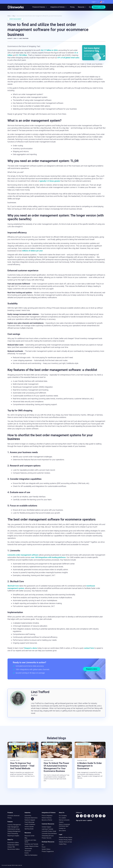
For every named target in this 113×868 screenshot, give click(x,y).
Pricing (72, 7)
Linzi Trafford (24, 38)
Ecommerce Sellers (13, 843)
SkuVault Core (13, 586)
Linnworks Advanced (13, 816)
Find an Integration (47, 816)
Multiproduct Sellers (13, 845)
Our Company (63, 816)
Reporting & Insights (13, 836)
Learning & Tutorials (47, 829)
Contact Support (46, 827)
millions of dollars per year (32, 251)
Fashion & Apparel (30, 820)
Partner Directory (47, 818)
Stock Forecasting (13, 833)
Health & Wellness (30, 824)
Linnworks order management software (23, 555)
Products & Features (40, 7)
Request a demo (99, 7)
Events (27, 853)
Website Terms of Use (65, 842)
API (43, 845)
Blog (14, 16)
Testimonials (28, 848)
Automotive (28, 816)
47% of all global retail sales (68, 58)
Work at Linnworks (64, 820)
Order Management (15, 19)
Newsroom (28, 851)
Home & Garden (29, 827)
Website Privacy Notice (66, 837)
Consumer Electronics (31, 818)
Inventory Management (18, 744)
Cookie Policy (63, 844)
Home (9, 16)
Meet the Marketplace (31, 855)
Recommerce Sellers (14, 849)
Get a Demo (62, 831)
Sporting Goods (29, 829)
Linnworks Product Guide (49, 831)
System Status (46, 849)
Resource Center (30, 836)
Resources (82, 7)
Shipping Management (14, 831)
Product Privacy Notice (65, 840)
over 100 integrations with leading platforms (48, 557)
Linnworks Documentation (49, 833)
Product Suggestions (48, 851)
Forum (44, 847)
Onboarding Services (48, 836)
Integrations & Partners (58, 7)
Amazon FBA (11, 847)
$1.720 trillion (22, 55)
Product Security (47, 838)
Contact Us (62, 828)
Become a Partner (47, 820)
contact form (89, 648)
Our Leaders (62, 818)
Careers (61, 822)
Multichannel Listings (14, 829)
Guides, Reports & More (31, 846)
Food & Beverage (29, 822)
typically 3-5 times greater (50, 181)
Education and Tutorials (31, 844)
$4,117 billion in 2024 (49, 50)
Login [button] (94, 2)
